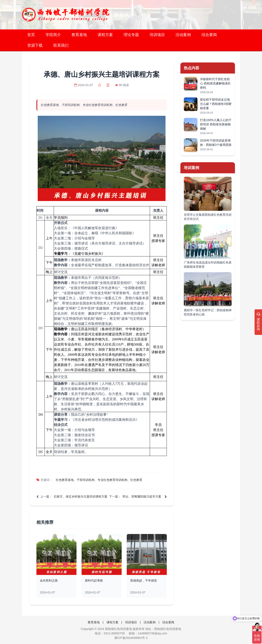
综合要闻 (209, 35)
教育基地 (79, 35)
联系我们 (61, 45)
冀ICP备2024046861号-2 (131, 638)
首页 (31, 35)
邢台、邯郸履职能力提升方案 (142, 496)
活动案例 (183, 35)
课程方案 (105, 35)
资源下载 (35, 45)
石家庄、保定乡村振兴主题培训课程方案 (81, 496)
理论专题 (131, 35)
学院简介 (53, 35)
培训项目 (157, 35)
